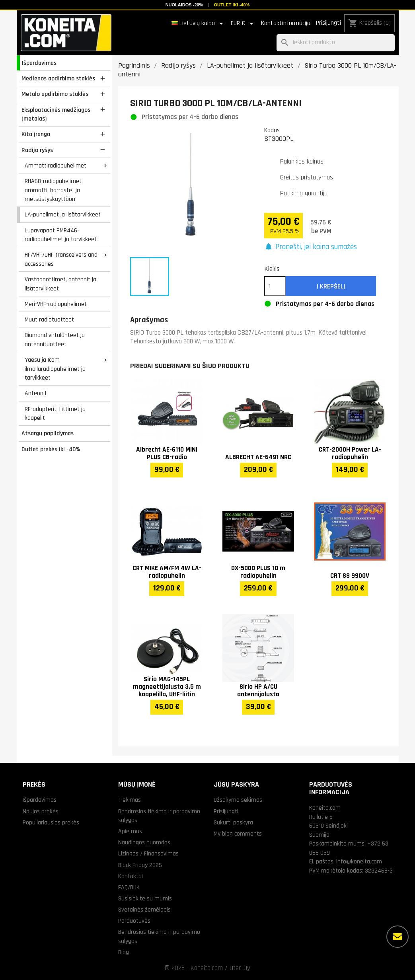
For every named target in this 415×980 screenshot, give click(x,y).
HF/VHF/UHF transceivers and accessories (61, 259)
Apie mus (130, 831)
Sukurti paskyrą (233, 822)
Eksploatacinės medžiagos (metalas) (56, 114)
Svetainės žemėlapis (144, 910)
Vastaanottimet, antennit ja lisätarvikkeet (60, 284)
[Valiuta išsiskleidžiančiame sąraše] (244, 23)
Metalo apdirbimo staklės (55, 94)
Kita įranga (36, 134)
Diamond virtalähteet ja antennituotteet (55, 340)
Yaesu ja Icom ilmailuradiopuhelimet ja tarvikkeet (55, 369)
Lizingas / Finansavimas (148, 853)
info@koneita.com (359, 861)
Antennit (36, 393)
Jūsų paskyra (236, 784)
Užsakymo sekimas (238, 800)
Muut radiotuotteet (49, 320)
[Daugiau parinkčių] (397, 937)
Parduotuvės (134, 921)
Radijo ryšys (37, 150)
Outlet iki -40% (232, 5)
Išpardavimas (39, 63)
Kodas (272, 130)
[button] (311, 247)
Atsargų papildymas (48, 433)
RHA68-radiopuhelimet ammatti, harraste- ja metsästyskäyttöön (53, 190)
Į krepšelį (331, 286)
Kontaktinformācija (286, 23)
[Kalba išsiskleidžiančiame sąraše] (199, 23)
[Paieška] (336, 43)
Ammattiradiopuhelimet (56, 166)
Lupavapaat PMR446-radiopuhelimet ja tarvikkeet (61, 235)
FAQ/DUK (129, 887)
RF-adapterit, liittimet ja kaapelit (55, 414)
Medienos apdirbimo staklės (58, 78)
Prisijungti (328, 23)
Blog (124, 952)
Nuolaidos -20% (184, 5)
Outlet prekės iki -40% (51, 449)
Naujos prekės (41, 811)
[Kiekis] (275, 286)
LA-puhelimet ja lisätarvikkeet (63, 214)
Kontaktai (131, 876)
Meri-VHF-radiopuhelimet (56, 304)
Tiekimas (130, 800)
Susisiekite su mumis (145, 898)
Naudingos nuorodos (144, 842)
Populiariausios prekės (51, 822)
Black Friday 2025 (140, 865)
